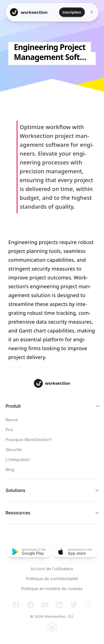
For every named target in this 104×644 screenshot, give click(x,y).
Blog (10, 469)
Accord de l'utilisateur (52, 569)
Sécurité (14, 450)
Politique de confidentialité (52, 579)
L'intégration (18, 460)
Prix (9, 430)
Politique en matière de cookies (52, 589)
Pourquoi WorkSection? (29, 440)
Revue (12, 420)
